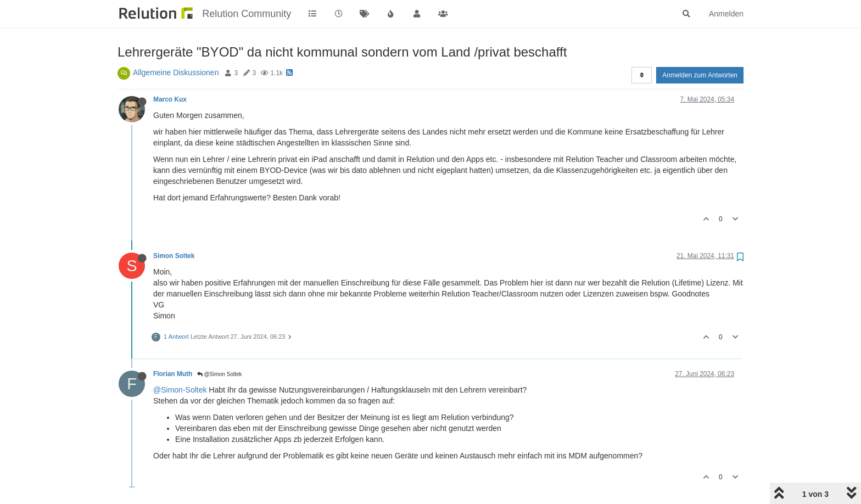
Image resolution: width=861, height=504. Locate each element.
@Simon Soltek (220, 374)
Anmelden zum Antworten (700, 75)
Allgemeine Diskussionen (176, 72)
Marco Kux (170, 99)
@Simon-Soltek (180, 390)
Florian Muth (173, 374)
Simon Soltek (174, 256)
